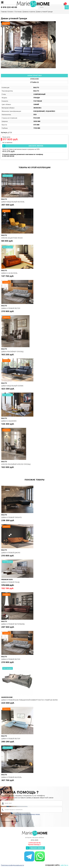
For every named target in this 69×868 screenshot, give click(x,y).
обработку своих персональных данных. (27, 814)
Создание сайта (52, 865)
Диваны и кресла (29, 12)
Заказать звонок (36, 146)
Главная (4, 12)
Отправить (10, 818)
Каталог (11, 12)
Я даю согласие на (20, 814)
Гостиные (18, 12)
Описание (34, 79)
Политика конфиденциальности (12, 865)
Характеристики (34, 76)
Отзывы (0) (34, 82)
